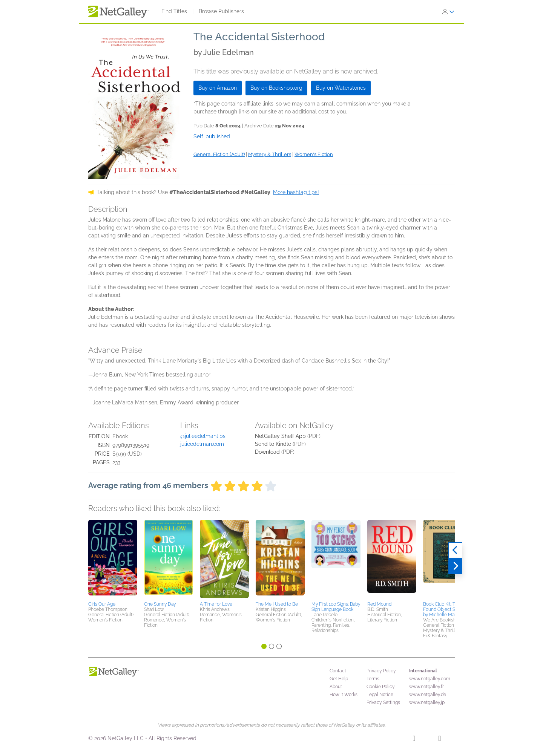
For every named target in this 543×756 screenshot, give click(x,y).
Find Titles (174, 11)
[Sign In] (448, 12)
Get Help (339, 679)
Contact (338, 671)
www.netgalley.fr (426, 687)
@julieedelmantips (203, 436)
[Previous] (455, 550)
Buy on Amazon (218, 88)
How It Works (344, 695)
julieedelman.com (202, 444)
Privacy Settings (383, 702)
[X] (439, 739)
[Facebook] (414, 739)
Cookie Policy (381, 687)
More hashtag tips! (296, 192)
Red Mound (379, 604)
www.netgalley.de (428, 695)
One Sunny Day (160, 604)
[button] (113, 559)
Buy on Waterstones (341, 88)
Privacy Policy (381, 671)
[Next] (455, 566)
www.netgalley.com (430, 679)
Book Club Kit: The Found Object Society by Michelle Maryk (445, 609)
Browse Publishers (221, 11)
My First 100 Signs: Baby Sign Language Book (336, 607)
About (336, 687)
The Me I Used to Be (277, 604)
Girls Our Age (102, 604)
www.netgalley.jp (427, 702)
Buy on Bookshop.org (276, 88)
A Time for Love (216, 604)
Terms (373, 679)
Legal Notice (380, 695)
